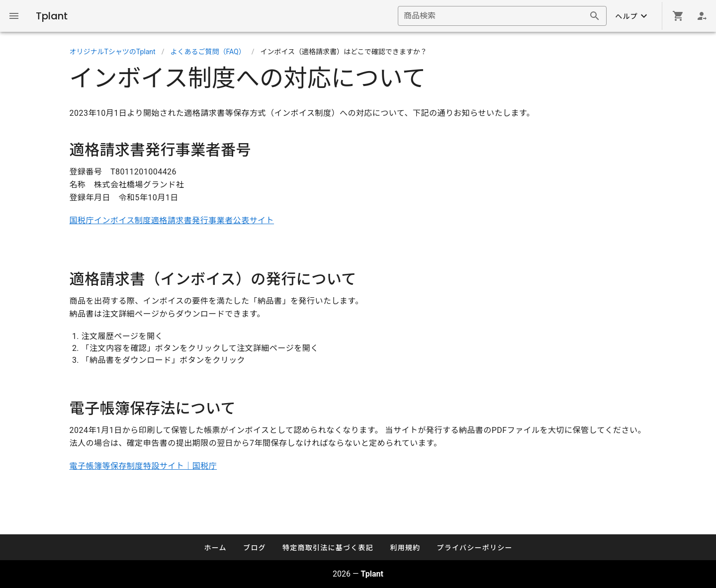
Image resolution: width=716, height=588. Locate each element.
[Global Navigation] (14, 16)
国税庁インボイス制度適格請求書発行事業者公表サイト (172, 220)
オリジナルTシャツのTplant (113, 52)
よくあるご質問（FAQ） (208, 52)
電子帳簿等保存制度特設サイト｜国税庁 (143, 466)
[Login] (702, 16)
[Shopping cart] (678, 16)
